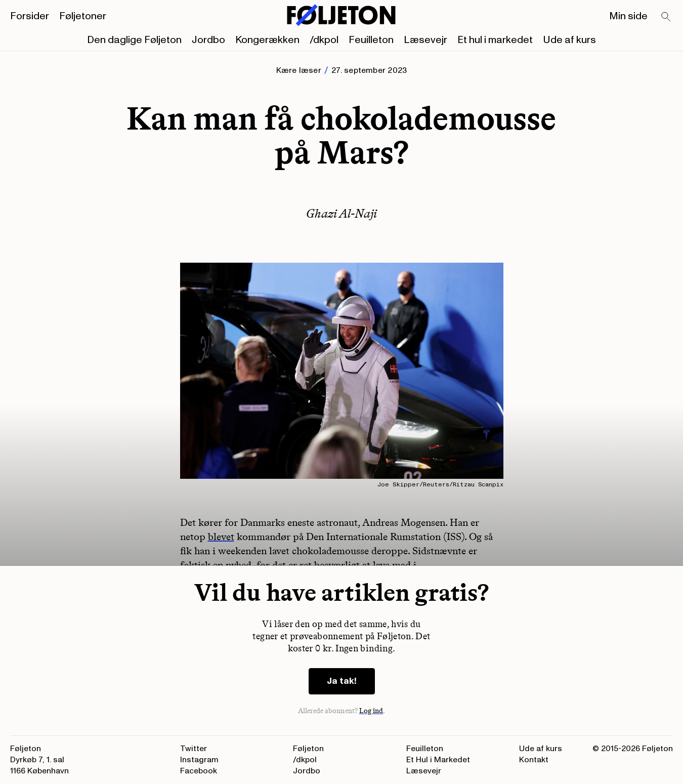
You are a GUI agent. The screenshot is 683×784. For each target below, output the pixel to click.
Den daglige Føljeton (134, 40)
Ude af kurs (569, 40)
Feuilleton (371, 40)
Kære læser (299, 70)
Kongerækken (267, 40)
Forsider (30, 16)
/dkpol (324, 40)
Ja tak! (342, 681)
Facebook (199, 771)
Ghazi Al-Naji (341, 213)
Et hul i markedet (495, 40)
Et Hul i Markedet (438, 760)
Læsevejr (425, 40)
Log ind (371, 711)
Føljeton (308, 749)
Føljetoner (83, 16)
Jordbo (208, 40)
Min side (628, 16)
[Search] (666, 17)
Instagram (199, 760)
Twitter (194, 749)
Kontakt (534, 760)
